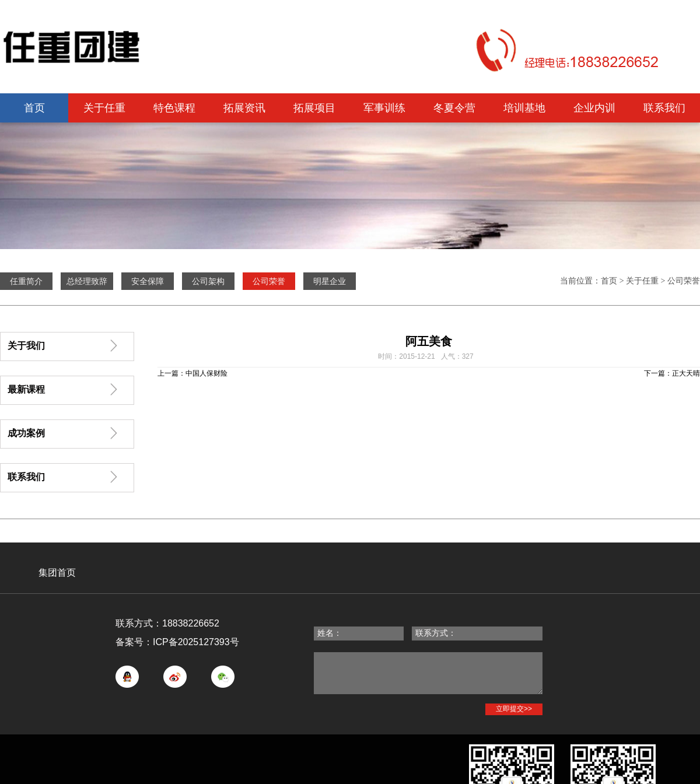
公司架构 (208, 281)
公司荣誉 (684, 281)
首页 (34, 108)
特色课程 (174, 108)
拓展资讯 (244, 108)
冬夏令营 (454, 108)
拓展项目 (314, 108)
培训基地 (524, 108)
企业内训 (594, 108)
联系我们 (664, 108)
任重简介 (26, 281)
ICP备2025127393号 (196, 642)
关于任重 (104, 108)
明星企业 (330, 281)
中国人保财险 (206, 373)
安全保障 (148, 281)
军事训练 (384, 108)
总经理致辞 (87, 281)
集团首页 (57, 573)
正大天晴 (686, 373)
